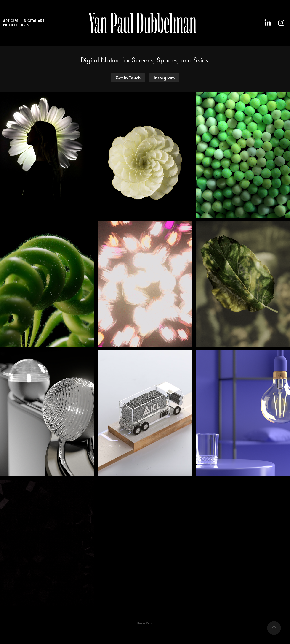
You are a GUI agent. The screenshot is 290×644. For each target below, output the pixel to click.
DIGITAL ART (34, 21)
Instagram (164, 78)
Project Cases (16, 25)
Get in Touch (128, 78)
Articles (11, 21)
